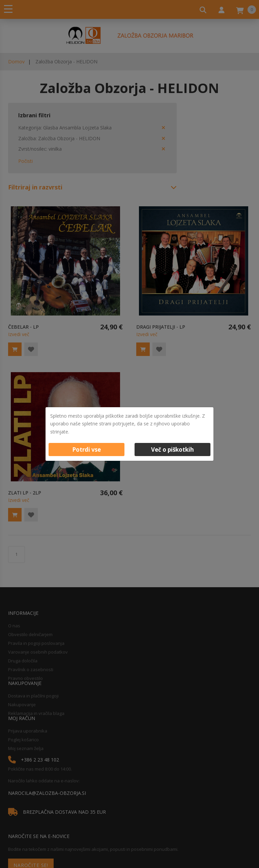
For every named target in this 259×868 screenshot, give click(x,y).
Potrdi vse (87, 450)
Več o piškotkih (172, 450)
